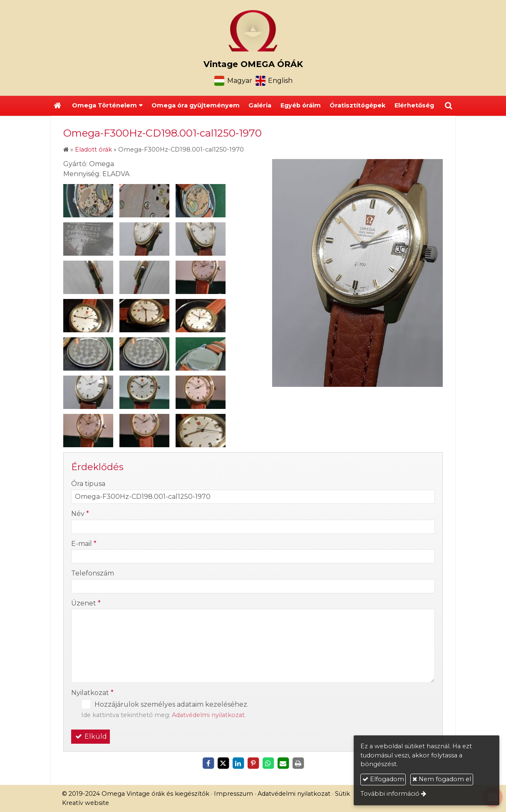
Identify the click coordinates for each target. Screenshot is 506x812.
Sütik (342, 794)
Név (80, 514)
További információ (390, 794)
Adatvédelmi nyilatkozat (208, 715)
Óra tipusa (88, 484)
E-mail (84, 544)
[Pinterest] (253, 763)
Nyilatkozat (92, 693)
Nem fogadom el (442, 779)
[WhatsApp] (268, 763)
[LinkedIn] (238, 763)
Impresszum (233, 794)
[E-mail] (283, 763)
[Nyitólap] (253, 31)
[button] (449, 106)
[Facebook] (208, 763)
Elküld (91, 736)
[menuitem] (196, 106)
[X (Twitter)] (223, 763)
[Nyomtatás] (298, 763)
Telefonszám (93, 573)
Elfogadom (383, 779)
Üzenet (86, 603)
